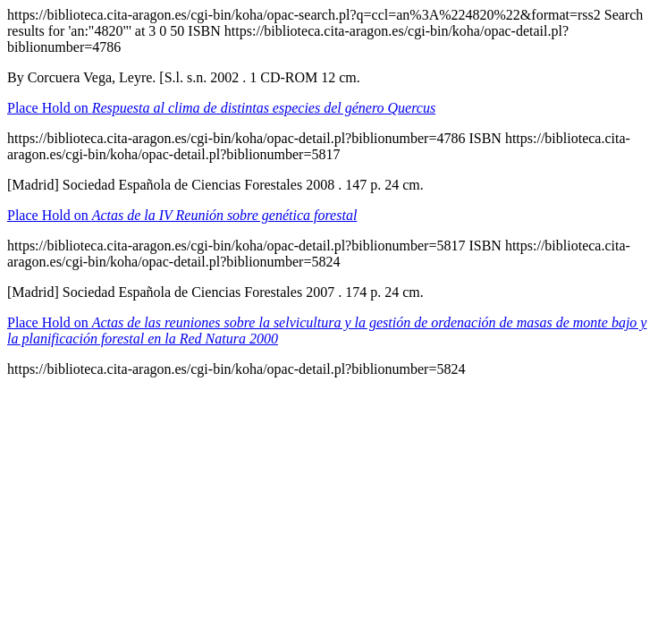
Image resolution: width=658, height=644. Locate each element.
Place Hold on (221, 108)
